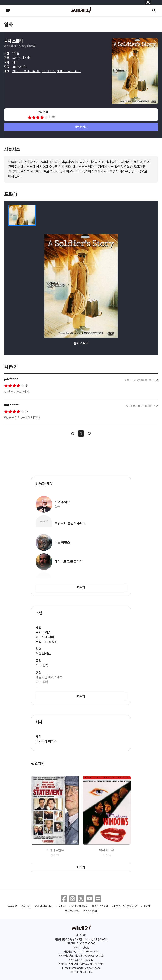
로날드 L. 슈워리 (47, 642)
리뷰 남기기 (81, 127)
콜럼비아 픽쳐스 (46, 742)
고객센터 (61, 906)
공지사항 (12, 906)
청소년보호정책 (100, 906)
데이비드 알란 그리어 (69, 71)
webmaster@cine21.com (86, 968)
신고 (156, 380)
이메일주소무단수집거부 (124, 906)
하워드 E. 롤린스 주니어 (26, 71)
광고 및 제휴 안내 (43, 906)
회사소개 (26, 906)
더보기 (81, 587)
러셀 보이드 (43, 654)
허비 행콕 (42, 665)
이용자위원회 (90, 911)
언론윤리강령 (72, 911)
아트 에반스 (49, 71)
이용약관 (145, 906)
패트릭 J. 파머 (45, 637)
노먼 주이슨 (19, 67)
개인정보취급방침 (79, 906)
